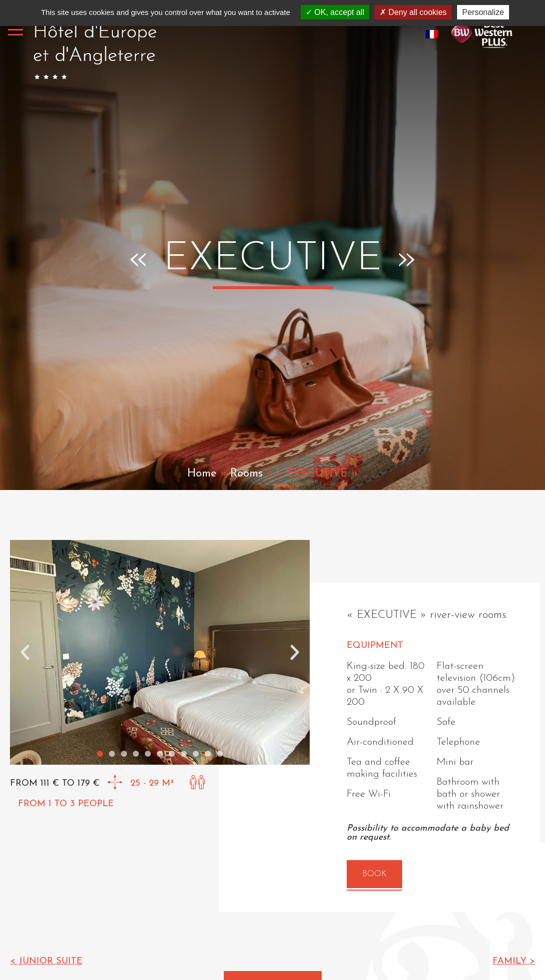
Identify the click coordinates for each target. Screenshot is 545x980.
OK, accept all (335, 12)
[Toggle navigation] (15, 29)
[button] (25, 652)
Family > (514, 961)
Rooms (247, 474)
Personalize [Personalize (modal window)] (483, 12)
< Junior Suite (46, 961)
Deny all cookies (413, 12)
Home (202, 474)
